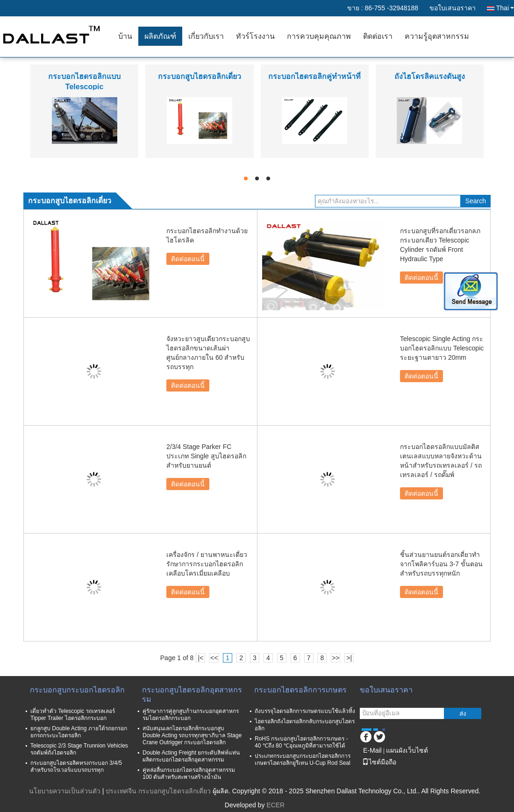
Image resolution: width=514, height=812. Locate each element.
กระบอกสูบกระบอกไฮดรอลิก (77, 690)
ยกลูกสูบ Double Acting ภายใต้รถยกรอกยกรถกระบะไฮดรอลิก (79, 732)
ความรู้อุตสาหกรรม (437, 36)
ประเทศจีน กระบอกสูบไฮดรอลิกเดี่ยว (158, 791)
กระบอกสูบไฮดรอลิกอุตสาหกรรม (192, 694)
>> (336, 658)
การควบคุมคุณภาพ (319, 36)
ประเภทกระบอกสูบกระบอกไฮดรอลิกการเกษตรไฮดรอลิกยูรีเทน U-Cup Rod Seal (303, 759)
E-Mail (372, 750)
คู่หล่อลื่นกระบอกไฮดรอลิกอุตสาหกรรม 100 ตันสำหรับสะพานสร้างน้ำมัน (189, 773)
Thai (505, 8)
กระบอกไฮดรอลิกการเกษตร (300, 690)
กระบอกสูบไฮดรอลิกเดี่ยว (200, 76)
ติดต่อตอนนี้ (188, 259)
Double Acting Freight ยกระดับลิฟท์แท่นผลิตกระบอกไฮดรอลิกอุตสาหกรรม (191, 756)
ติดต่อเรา (378, 36)
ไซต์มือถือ (379, 762)
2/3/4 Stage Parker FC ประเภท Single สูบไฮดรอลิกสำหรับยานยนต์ (206, 456)
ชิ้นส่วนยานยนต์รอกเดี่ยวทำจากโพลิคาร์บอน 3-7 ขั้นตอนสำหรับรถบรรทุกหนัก (441, 564)
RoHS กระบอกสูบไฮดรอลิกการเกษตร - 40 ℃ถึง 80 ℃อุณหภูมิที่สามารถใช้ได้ (301, 742)
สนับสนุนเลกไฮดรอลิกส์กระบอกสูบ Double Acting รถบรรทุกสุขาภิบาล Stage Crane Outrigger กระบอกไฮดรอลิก (192, 735)
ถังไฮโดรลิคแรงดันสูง (430, 76)
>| (349, 658)
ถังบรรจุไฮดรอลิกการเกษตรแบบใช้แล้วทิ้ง (305, 711)
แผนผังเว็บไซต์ (407, 750)
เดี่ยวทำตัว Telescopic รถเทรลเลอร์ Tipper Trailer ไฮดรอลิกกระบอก (73, 715)
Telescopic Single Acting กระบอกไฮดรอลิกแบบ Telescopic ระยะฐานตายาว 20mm (442, 348)
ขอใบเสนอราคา (453, 8)
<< (214, 658)
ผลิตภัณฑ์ (160, 36)
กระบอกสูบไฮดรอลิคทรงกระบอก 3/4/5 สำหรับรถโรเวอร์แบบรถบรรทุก (76, 766)
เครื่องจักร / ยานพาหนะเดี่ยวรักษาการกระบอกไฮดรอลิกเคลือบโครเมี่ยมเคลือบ (207, 564)
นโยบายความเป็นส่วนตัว (65, 791)
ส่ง (463, 714)
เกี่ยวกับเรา (206, 36)
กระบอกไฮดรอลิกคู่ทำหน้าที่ (314, 76)
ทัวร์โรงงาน (255, 36)
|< (201, 658)
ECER (275, 805)
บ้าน (125, 36)
